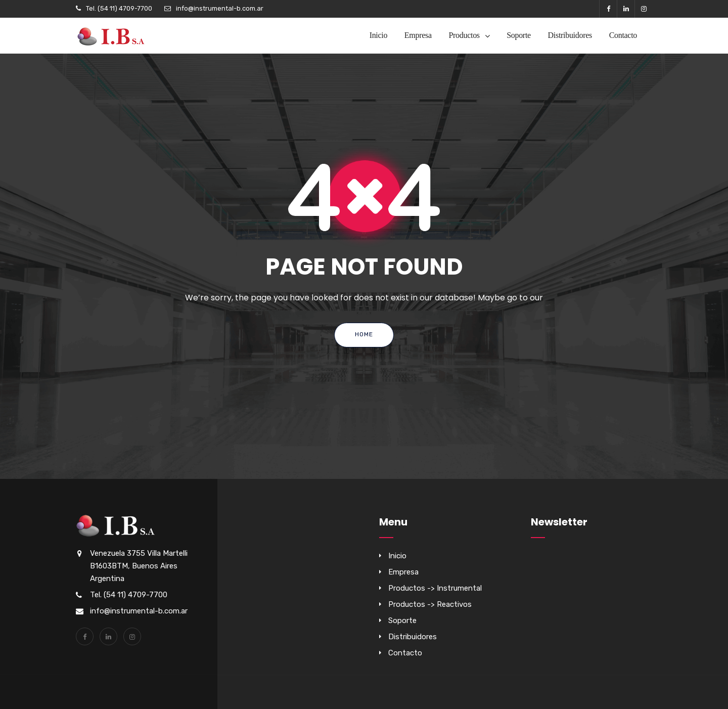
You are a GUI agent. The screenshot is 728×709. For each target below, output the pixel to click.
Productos (464, 35)
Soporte (519, 35)
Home (364, 334)
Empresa (418, 35)
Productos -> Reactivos (430, 604)
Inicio (379, 35)
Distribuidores (570, 35)
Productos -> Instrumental (435, 588)
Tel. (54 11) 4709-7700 (119, 8)
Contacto (623, 35)
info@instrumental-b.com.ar (220, 8)
